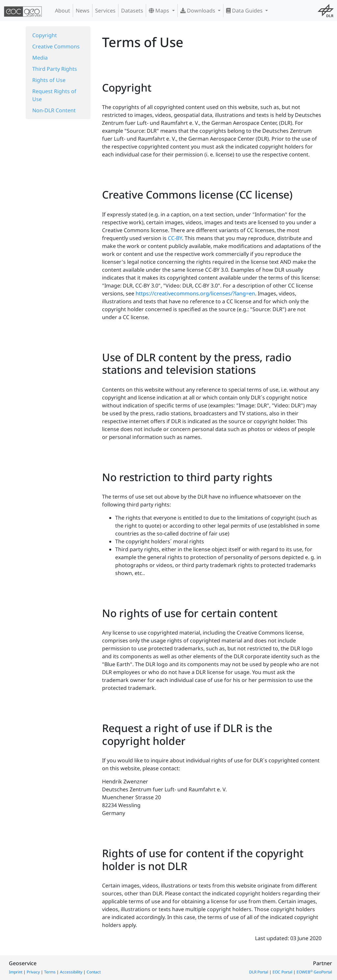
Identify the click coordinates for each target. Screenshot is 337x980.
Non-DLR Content (54, 110)
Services (105, 11)
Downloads (198, 11)
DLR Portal (259, 972)
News (83, 11)
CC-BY (175, 238)
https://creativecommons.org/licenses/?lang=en (195, 293)
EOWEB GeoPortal (314, 972)
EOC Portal (282, 972)
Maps (160, 11)
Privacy (33, 972)
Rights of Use (49, 80)
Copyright (45, 35)
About (63, 11)
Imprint (16, 972)
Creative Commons (56, 46)
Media (40, 58)
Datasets (132, 11)
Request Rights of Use (54, 95)
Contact (94, 972)
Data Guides (245, 11)
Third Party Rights (55, 69)
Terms (50, 972)
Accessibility (71, 972)
